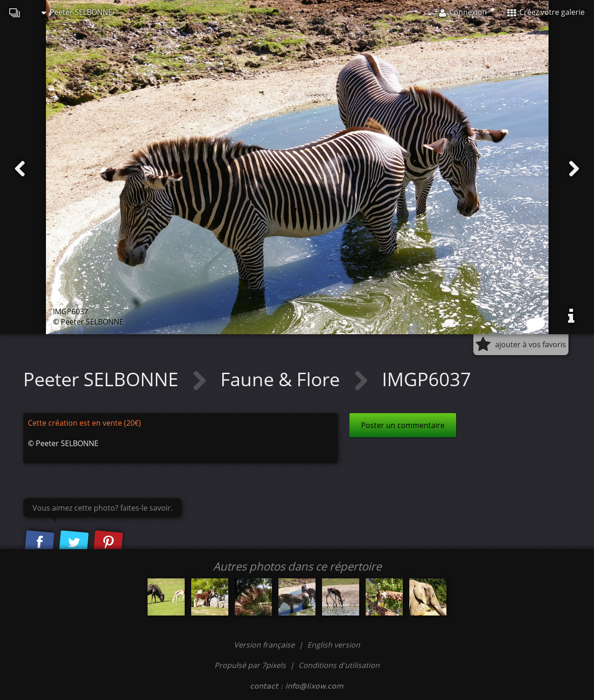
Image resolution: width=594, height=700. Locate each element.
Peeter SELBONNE (77, 12)
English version (334, 645)
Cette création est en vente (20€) (84, 423)
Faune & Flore (282, 379)
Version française (265, 645)
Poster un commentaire (403, 425)
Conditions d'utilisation (339, 665)
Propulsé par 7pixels (250, 665)
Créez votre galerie (546, 12)
